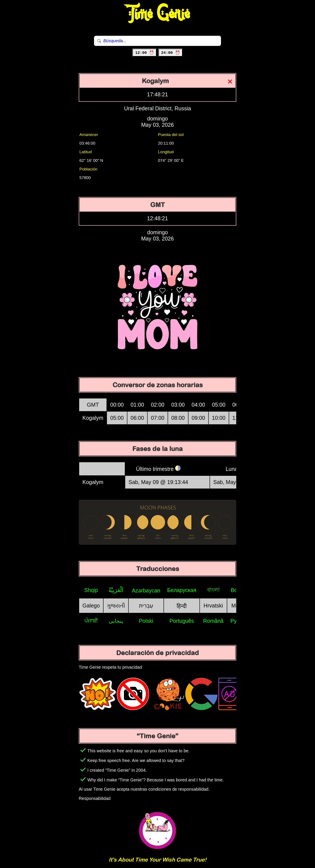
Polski (146, 621)
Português (182, 621)
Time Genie (158, 14)
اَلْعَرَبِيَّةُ (116, 590)
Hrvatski (213, 606)
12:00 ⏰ (144, 53)
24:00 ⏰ (171, 53)
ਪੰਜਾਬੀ (91, 621)
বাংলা (213, 590)
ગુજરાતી (116, 606)
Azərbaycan (146, 590)
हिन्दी (182, 606)
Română (213, 621)
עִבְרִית (146, 606)
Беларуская (182, 590)
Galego (91, 606)
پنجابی (116, 621)
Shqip (91, 590)
